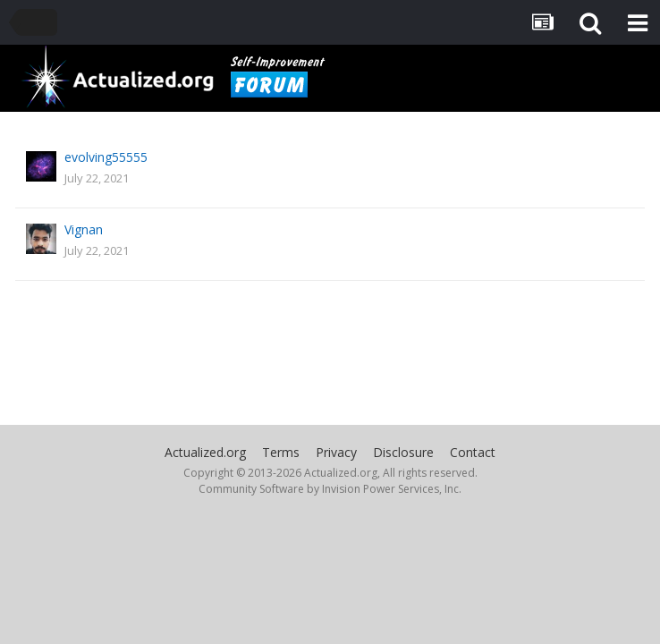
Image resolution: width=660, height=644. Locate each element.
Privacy (336, 452)
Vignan (84, 229)
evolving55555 (106, 157)
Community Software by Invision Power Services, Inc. (330, 489)
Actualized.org (205, 452)
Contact (473, 452)
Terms (281, 452)
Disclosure (403, 452)
